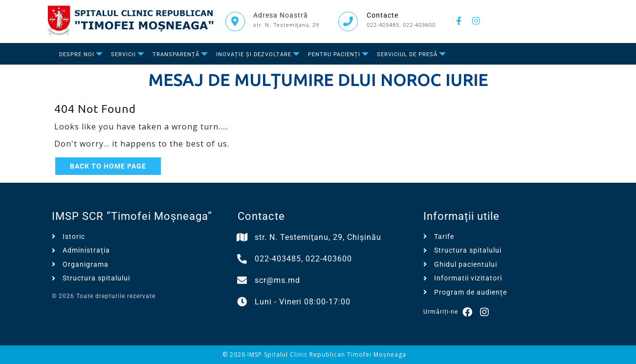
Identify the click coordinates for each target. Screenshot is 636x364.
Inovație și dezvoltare (254, 54)
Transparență (176, 54)
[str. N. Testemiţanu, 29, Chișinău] (242, 237)
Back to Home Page (108, 166)
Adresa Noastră (281, 15)
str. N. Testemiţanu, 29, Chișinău (318, 237)
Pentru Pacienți (334, 54)
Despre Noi (77, 54)
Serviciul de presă (407, 54)
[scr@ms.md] (242, 280)
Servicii (123, 54)
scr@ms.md (277, 280)
